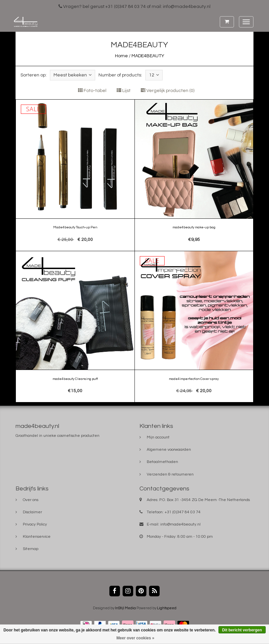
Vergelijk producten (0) (168, 91)
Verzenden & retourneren (170, 474)
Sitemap (31, 549)
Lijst (124, 91)
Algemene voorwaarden (169, 450)
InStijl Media (125, 608)
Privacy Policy (35, 524)
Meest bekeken (73, 75)
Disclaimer (32, 512)
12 (154, 75)
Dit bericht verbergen (242, 630)
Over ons (31, 500)
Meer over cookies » (135, 638)
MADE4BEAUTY (148, 56)
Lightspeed (167, 608)
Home (121, 56)
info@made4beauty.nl (180, 524)
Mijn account (158, 437)
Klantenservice (37, 537)
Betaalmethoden (162, 462)
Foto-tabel (92, 91)
